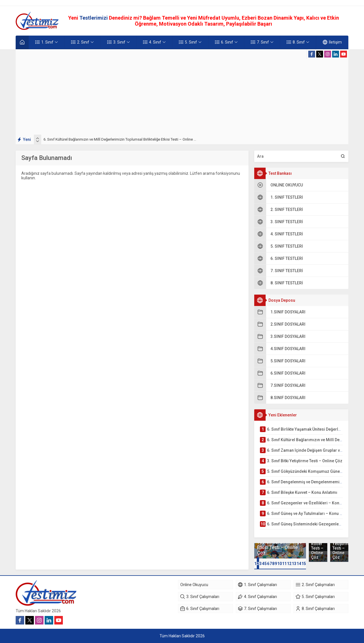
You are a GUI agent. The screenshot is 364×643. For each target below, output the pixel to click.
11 (284, 564)
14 (299, 564)
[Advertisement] (182, 92)
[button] (255, 564)
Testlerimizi (94, 18)
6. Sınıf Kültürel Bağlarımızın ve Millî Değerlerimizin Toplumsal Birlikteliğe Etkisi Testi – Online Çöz (122, 139)
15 (304, 564)
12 (289, 564)
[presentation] (38, 138)
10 (280, 564)
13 (294, 564)
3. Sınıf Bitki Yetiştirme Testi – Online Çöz (339, 546)
